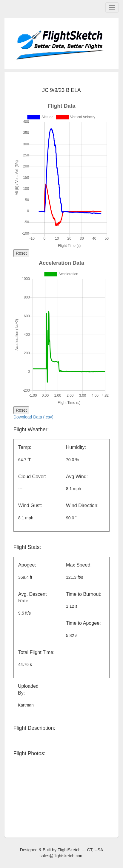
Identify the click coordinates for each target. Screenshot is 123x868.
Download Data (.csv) (33, 417)
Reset (21, 253)
